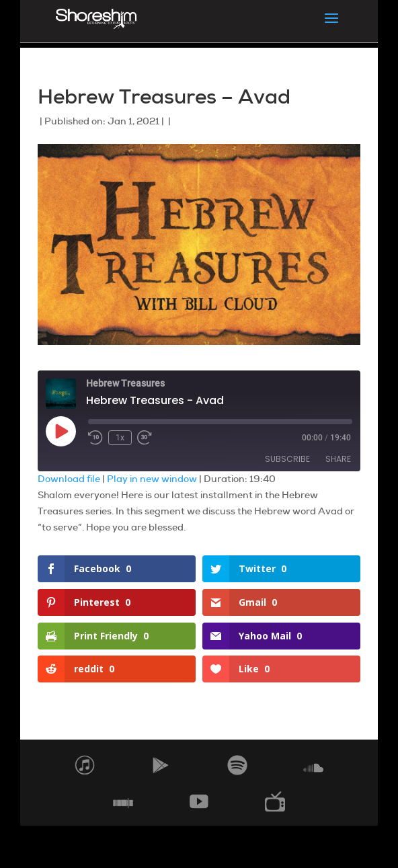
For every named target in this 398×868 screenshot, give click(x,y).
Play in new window (152, 479)
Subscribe (287, 459)
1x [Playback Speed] (120, 438)
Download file (69, 479)
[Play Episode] (61, 431)
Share (338, 459)
